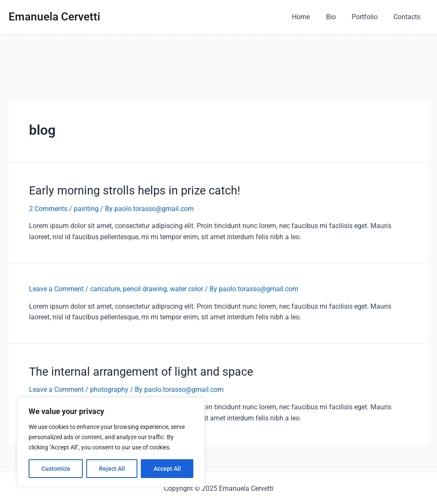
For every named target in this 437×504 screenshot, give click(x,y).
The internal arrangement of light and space (136, 370)
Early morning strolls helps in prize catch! (129, 190)
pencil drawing (145, 288)
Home (309, 17)
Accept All (167, 469)
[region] (111, 442)
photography (109, 388)
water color (186, 288)
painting (86, 208)
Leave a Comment (56, 288)
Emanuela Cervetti (54, 17)
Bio (336, 17)
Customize (56, 469)
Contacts (408, 17)
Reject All (112, 469)
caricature (105, 288)
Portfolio (368, 17)
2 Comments (48, 208)
